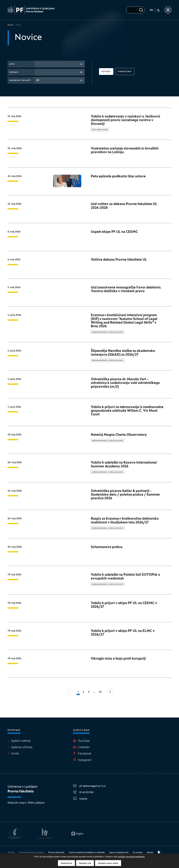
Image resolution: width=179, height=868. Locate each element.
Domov (10, 25)
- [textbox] (37, 64)
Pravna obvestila (56, 853)
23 (100, 692)
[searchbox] (37, 72)
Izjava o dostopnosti (119, 853)
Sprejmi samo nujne (108, 863)
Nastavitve (66, 863)
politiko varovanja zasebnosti (131, 857)
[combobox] (60, 64)
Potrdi (106, 72)
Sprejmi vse (85, 863)
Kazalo (150, 853)
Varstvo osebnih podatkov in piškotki (87, 853)
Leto (12, 64)
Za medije (138, 853)
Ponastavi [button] (125, 72)
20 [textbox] (38, 80)
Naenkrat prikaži (20, 81)
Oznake (14, 72)
